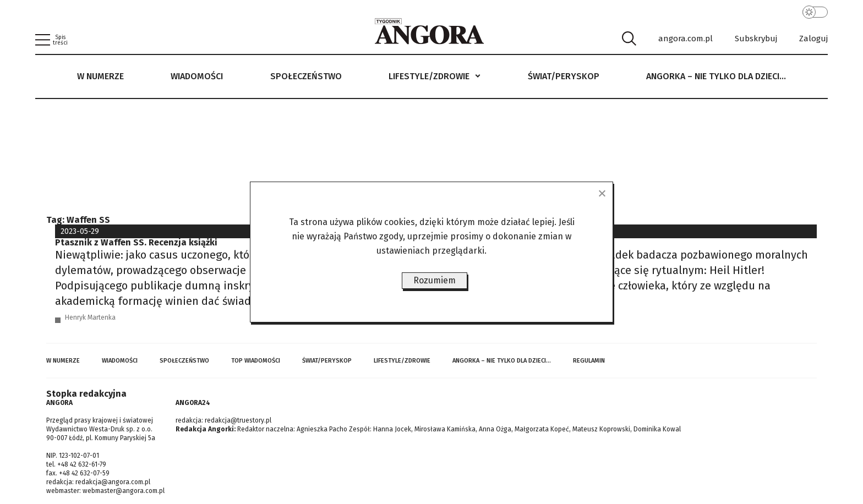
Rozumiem (435, 280)
